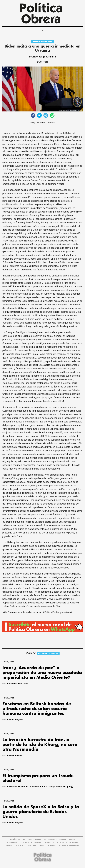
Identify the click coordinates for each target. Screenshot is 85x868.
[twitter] (39, 116)
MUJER (72, 840)
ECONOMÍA (12, 843)
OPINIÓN (51, 846)
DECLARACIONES (36, 846)
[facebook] (33, 116)
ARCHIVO (21, 846)
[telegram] (46, 116)
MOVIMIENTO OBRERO (55, 840)
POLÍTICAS (15, 840)
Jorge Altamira (47, 57)
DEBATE (10, 846)
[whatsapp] (52, 116)
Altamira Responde (69, 846)
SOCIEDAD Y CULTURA (31, 843)
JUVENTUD (49, 843)
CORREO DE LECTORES (68, 843)
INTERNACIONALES (42, 42)
